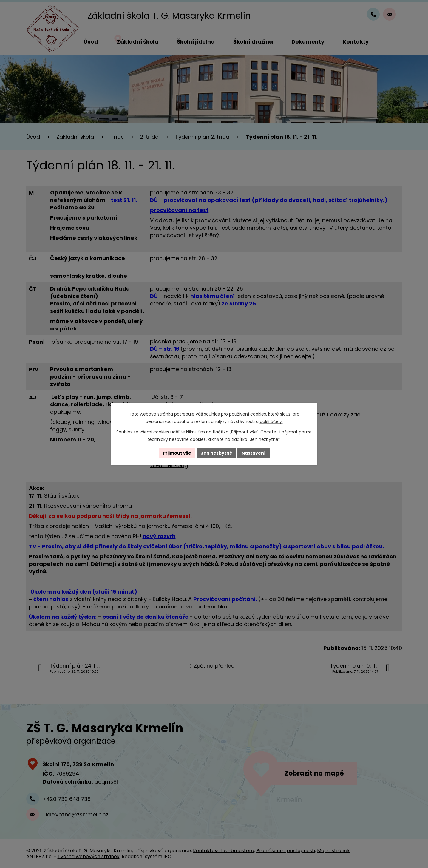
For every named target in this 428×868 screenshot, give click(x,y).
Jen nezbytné (216, 453)
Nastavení (254, 453)
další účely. (271, 421)
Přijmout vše (177, 453)
